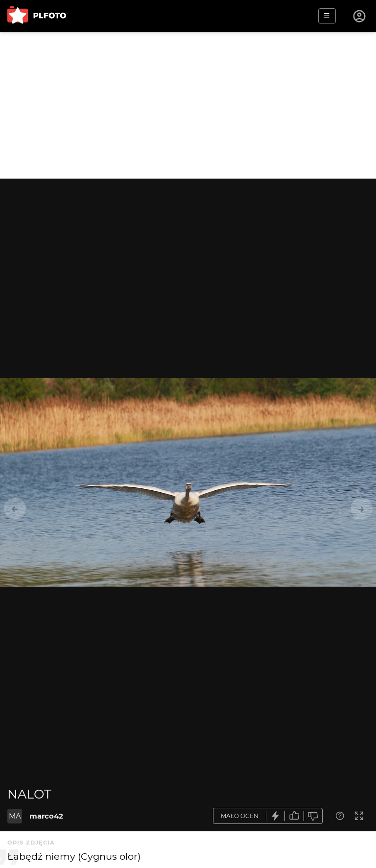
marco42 (46, 816)
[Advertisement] (188, 105)
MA (15, 816)
